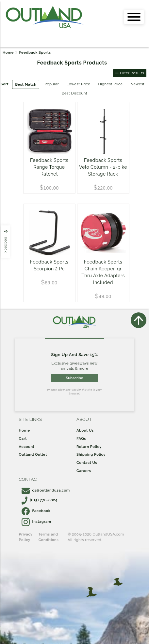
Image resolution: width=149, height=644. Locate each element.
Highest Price (110, 84)
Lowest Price (78, 84)
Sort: (5, 84)
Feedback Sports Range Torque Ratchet (49, 167)
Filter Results (130, 73)
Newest (138, 84)
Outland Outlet (33, 454)
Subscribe (74, 378)
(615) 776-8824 (40, 500)
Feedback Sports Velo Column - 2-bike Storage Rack (103, 167)
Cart (23, 438)
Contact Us (87, 463)
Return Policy (89, 447)
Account (27, 447)
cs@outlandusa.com (46, 490)
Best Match (26, 84)
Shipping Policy (91, 454)
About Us (85, 430)
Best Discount (74, 93)
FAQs (81, 438)
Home (8, 52)
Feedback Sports (35, 52)
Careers (84, 471)
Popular (52, 84)
